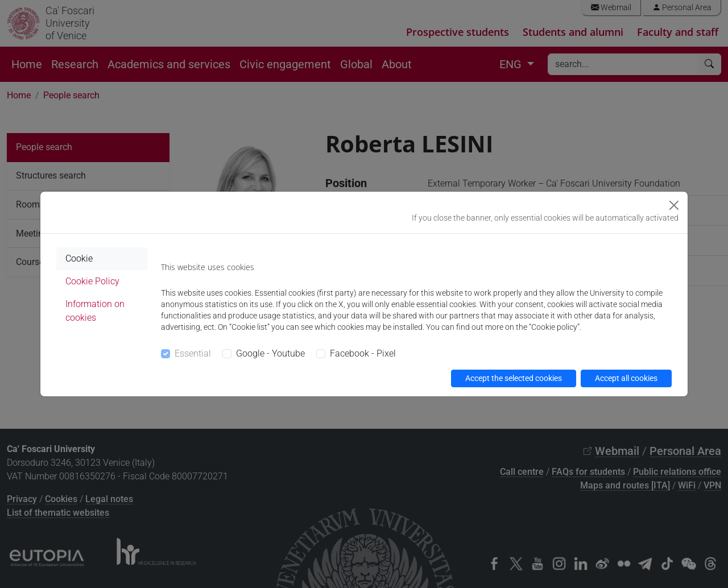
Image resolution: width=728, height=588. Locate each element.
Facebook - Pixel (363, 353)
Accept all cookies (626, 378)
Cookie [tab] (79, 258)
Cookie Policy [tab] (92, 281)
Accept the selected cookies (514, 378)
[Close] (674, 205)
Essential (193, 353)
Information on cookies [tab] (95, 311)
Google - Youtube (270, 353)
